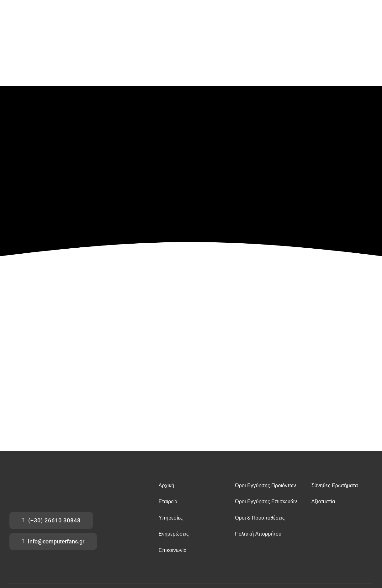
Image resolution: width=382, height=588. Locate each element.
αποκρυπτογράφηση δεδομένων (196, 540)
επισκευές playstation (25, 545)
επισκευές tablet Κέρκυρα (188, 545)
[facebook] (346, 557)
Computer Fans (57, 560)
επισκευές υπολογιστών (61, 540)
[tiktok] (371, 557)
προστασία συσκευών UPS (255, 540)
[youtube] (354, 557)
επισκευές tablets (122, 540)
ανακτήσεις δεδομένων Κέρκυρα (232, 545)
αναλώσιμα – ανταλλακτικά (296, 540)
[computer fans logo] (41, 426)
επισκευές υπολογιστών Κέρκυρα (143, 545)
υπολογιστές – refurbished (337, 540)
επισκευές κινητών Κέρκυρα (97, 545)
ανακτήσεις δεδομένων (154, 540)
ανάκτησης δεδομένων (26, 540)
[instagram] (363, 557)
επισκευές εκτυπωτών (59, 545)
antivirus (227, 540)
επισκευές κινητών (94, 540)
